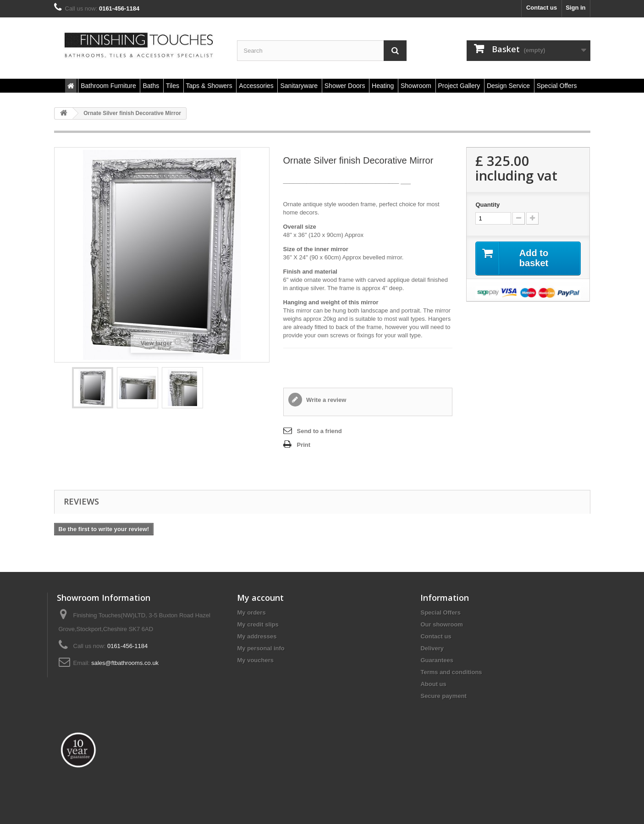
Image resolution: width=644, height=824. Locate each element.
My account (260, 598)
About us (433, 684)
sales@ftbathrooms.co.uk (125, 663)
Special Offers (440, 613)
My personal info (261, 648)
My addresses (257, 636)
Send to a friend (319, 431)
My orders (251, 613)
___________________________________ (341, 181)
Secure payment (443, 696)
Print (304, 445)
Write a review (326, 400)
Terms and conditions (451, 672)
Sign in (575, 8)
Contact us (542, 8)
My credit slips (258, 624)
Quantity (487, 205)
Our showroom (441, 624)
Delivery (432, 648)
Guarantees (437, 660)
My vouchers (255, 660)
